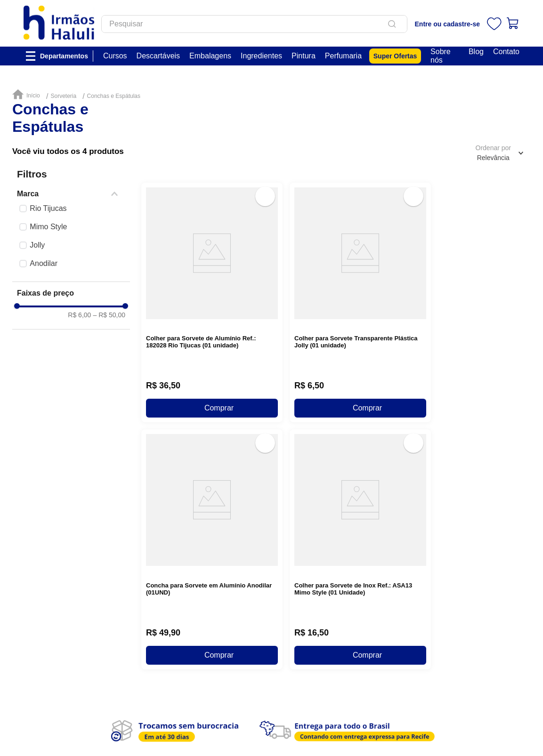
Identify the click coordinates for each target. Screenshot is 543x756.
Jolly (37, 245)
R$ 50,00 (109, 315)
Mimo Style (48, 227)
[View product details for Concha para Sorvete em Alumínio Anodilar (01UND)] (212, 361)
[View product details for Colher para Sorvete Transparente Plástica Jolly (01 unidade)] (360, 240)
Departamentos (64, 56)
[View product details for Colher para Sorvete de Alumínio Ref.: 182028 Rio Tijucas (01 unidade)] (212, 240)
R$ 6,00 (79, 315)
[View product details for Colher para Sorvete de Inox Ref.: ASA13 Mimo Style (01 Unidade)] (360, 361)
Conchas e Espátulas (114, 96)
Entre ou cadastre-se (448, 24)
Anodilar (44, 263)
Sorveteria (63, 96)
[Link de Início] (28, 95)
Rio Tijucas (48, 208)
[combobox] (254, 24)
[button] (71, 194)
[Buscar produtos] (394, 24)
